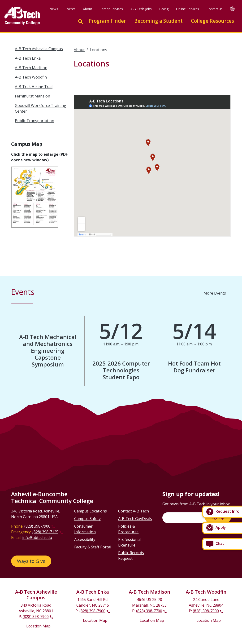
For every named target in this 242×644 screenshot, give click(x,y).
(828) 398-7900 (37, 526)
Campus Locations (91, 511)
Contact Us (215, 9)
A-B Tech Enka (28, 58)
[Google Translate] (232, 9)
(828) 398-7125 (45, 532)
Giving (164, 9)
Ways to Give (31, 561)
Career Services (111, 9)
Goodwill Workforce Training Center (41, 108)
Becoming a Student (158, 21)
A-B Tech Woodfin (31, 77)
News (54, 9)
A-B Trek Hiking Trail (34, 87)
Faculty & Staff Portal (93, 547)
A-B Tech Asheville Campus (39, 49)
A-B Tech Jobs (141, 9)
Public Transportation (35, 121)
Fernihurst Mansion (32, 96)
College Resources (212, 21)
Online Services (188, 9)
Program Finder (107, 21)
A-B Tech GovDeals (135, 519)
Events (71, 9)
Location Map (38, 626)
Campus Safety (87, 519)
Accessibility (85, 539)
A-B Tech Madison (31, 68)
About (87, 9)
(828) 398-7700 (149, 611)
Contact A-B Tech (134, 511)
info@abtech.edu (37, 538)
